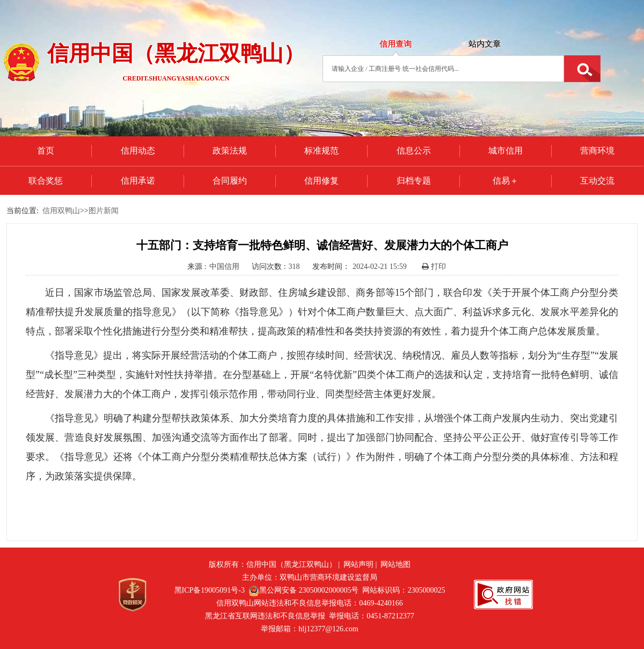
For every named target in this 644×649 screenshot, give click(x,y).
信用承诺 (138, 181)
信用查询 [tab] (396, 44)
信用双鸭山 (61, 211)
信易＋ (506, 181)
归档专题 (414, 181)
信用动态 (138, 151)
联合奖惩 (46, 181)
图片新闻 (104, 211)
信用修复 (321, 181)
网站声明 (358, 564)
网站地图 (396, 564)
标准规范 (321, 151)
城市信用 (506, 151)
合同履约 (230, 181)
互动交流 (597, 181)
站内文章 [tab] (485, 44)
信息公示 (414, 151)
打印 (434, 267)
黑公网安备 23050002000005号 (304, 590)
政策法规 (230, 151)
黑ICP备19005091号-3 (210, 590)
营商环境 (597, 151)
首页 (46, 151)
